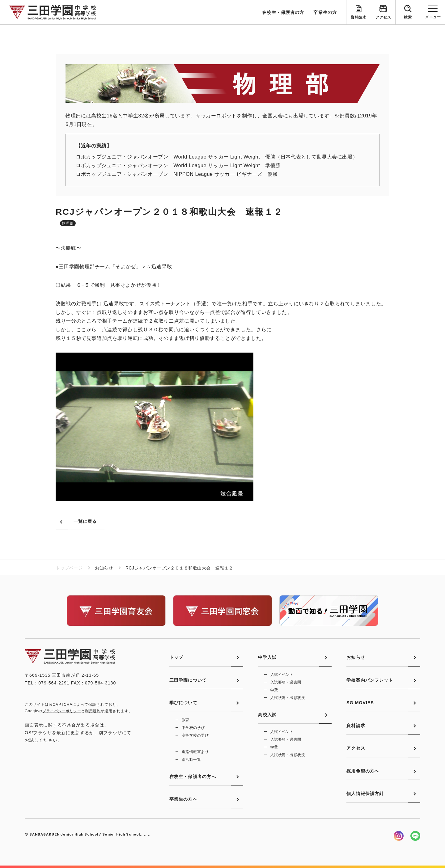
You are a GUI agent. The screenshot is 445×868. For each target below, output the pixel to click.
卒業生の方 (325, 12)
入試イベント (282, 675)
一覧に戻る (85, 521)
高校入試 (267, 715)
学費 (274, 690)
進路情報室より (195, 752)
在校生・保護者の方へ (193, 777)
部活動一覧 (191, 760)
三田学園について (188, 680)
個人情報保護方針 (365, 794)
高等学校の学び (195, 735)
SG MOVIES (360, 703)
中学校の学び (193, 728)
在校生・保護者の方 (283, 12)
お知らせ (356, 657)
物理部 (68, 223)
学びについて (183, 703)
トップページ (69, 568)
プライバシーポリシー (62, 711)
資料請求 (358, 17)
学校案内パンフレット (370, 680)
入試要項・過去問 (286, 682)
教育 (186, 720)
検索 (408, 17)
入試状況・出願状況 (288, 698)
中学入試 (267, 657)
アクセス (383, 17)
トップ (176, 657)
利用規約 (93, 711)
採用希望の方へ (363, 771)
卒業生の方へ (183, 799)
